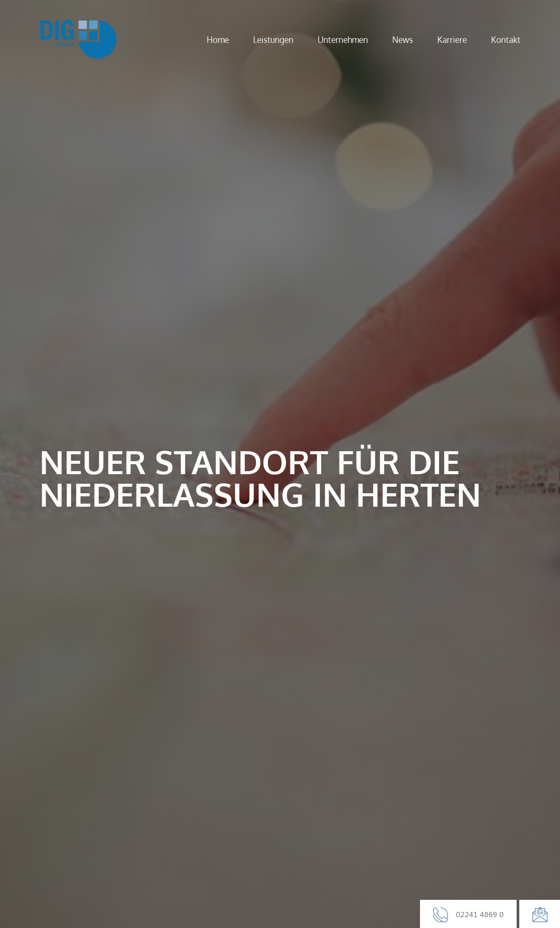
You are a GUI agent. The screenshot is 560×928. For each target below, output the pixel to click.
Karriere (452, 39)
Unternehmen (343, 39)
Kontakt (506, 39)
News (403, 39)
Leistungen (273, 39)
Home (218, 39)
